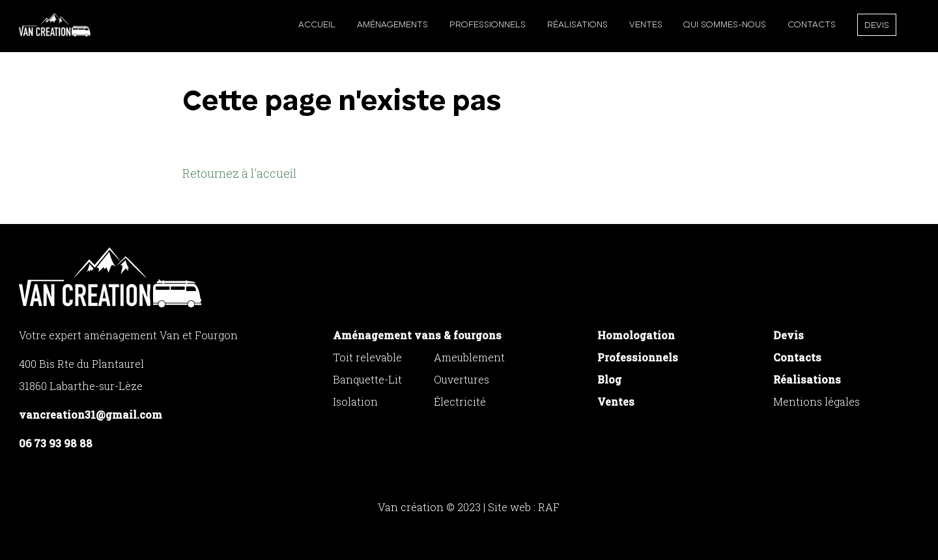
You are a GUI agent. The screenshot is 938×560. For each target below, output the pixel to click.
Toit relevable (367, 357)
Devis (877, 25)
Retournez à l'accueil (239, 173)
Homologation (636, 335)
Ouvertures (462, 379)
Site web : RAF (524, 507)
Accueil (317, 25)
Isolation (355, 401)
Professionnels (488, 25)
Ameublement (469, 357)
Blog (609, 379)
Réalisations (577, 25)
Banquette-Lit (367, 379)
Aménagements (392, 25)
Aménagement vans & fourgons (417, 335)
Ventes (646, 25)
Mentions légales (817, 401)
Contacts (812, 25)
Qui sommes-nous (725, 25)
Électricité (460, 401)
